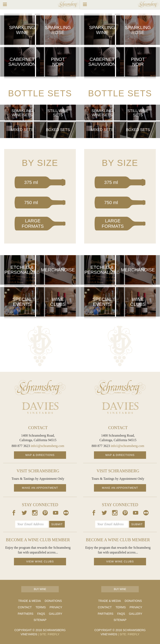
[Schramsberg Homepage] (40, 388)
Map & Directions (40, 455)
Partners (26, 614)
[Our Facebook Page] (14, 514)
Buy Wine (40, 589)
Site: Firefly (49, 634)
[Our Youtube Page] (56, 514)
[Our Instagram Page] (35, 514)
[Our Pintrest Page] (45, 514)
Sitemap (40, 620)
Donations (53, 601)
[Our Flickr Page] (66, 514)
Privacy (56, 607)
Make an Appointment (40, 488)
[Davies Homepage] (40, 408)
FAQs (41, 614)
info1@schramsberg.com (48, 446)
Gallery (55, 614)
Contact (25, 607)
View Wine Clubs (40, 561)
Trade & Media (29, 601)
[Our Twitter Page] (24, 514)
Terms (41, 607)
